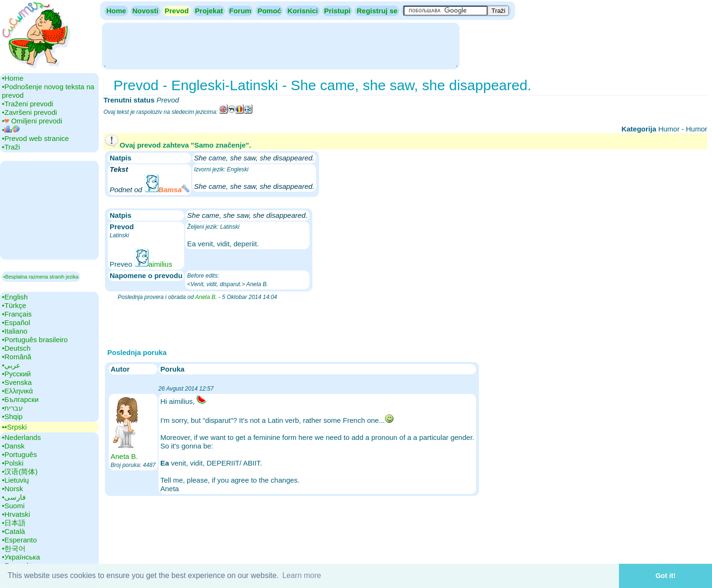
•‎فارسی (14, 497)
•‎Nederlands (21, 437)
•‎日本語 (14, 523)
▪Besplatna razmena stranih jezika (41, 277)
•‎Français (17, 314)
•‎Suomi (13, 506)
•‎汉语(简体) (20, 471)
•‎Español (16, 322)
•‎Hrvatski (16, 514)
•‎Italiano (15, 331)
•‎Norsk (12, 489)
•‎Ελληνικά (17, 391)
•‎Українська (21, 557)
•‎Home (13, 78)
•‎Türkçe (14, 305)
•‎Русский (16, 374)
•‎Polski (13, 463)
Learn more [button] (302, 575)
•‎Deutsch (16, 348)
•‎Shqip (12, 416)
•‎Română (17, 357)
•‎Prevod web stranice (35, 138)
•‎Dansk (13, 446)
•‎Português (19, 454)
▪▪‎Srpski (14, 427)
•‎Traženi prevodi (28, 104)
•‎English (15, 297)
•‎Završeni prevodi (29, 112)
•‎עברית (12, 408)
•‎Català (14, 531)
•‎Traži (11, 147)
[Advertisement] (281, 45)
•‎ (11, 130)
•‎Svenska (17, 382)
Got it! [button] (665, 576)
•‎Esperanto (19, 540)
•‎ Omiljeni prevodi (32, 121)
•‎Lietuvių (15, 480)
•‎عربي (11, 365)
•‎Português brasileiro (35, 340)
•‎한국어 (14, 548)
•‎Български (20, 399)
